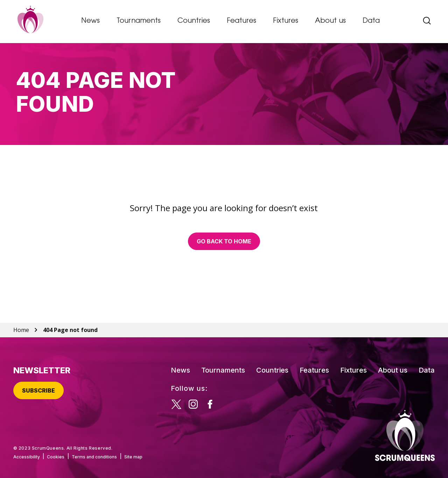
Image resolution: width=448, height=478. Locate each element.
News (90, 21)
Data (371, 21)
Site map (133, 457)
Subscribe (38, 390)
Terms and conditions (94, 457)
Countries (194, 21)
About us (330, 21)
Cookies (56, 457)
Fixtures (286, 21)
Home (21, 330)
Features (241, 21)
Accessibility (27, 457)
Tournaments (139, 21)
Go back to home (224, 241)
